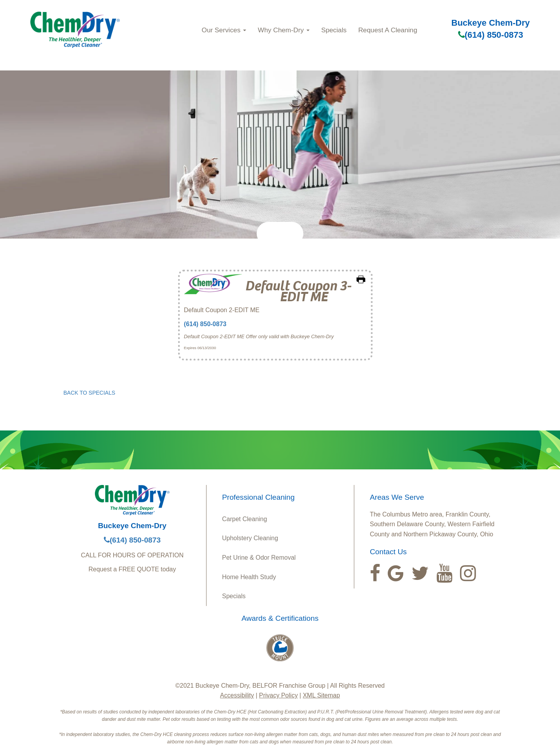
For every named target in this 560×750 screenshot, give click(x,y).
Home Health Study (249, 577)
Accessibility (237, 695)
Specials (334, 30)
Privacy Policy (278, 695)
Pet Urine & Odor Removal (259, 558)
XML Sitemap (321, 695)
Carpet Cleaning (245, 519)
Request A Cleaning (388, 30)
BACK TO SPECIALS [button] (89, 393)
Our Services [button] (224, 30)
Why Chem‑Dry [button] (284, 30)
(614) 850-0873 (491, 35)
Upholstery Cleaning (250, 538)
